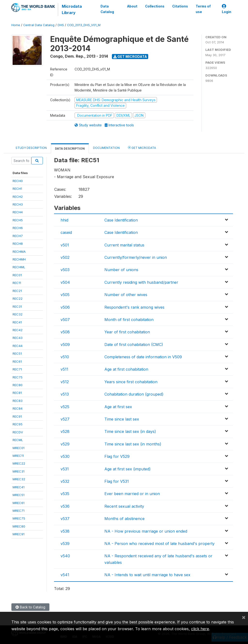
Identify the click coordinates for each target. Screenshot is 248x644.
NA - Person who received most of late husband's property (159, 544)
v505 (65, 295)
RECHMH (19, 259)
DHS (61, 25)
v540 (65, 556)
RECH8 (18, 244)
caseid (66, 232)
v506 (65, 307)
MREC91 (19, 534)
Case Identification (121, 220)
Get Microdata (130, 57)
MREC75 (19, 518)
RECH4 (18, 212)
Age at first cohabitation (126, 369)
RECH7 (18, 236)
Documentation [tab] (106, 148)
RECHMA (19, 252)
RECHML (19, 267)
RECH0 (18, 181)
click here (200, 629)
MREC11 (18, 456)
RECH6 (18, 228)
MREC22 (19, 463)
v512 (65, 382)
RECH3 (18, 204)
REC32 (18, 314)
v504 (65, 282)
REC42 (18, 330)
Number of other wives (126, 295)
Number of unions (121, 270)
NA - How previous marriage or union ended (146, 531)
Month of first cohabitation (129, 320)
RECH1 (17, 189)
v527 (65, 419)
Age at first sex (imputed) (128, 469)
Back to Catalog (30, 607)
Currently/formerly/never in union (136, 257)
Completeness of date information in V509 (143, 357)
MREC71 (19, 511)
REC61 (17, 361)
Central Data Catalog (39, 25)
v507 (65, 320)
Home (16, 25)
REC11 (17, 283)
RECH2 (18, 197)
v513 (65, 394)
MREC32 (19, 479)
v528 (65, 431)
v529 (65, 444)
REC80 (18, 385)
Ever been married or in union (132, 494)
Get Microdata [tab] (142, 148)
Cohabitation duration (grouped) (134, 394)
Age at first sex (118, 407)
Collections (155, 6)
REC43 (18, 338)
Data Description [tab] (70, 149)
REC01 (17, 275)
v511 (64, 369)
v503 (65, 270)
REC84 (18, 408)
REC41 (17, 322)
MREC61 (19, 503)
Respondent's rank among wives (134, 307)
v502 (65, 257)
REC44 (18, 346)
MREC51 (19, 495)
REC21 (17, 291)
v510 (65, 357)
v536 (65, 506)
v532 (65, 481)
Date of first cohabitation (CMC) (134, 345)
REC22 (18, 299)
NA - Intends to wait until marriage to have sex (147, 575)
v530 (65, 456)
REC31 (17, 307)
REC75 (18, 377)
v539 (65, 544)
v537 (65, 519)
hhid (64, 220)
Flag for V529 (117, 456)
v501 (65, 245)
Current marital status (124, 245)
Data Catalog (107, 9)
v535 (65, 494)
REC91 (17, 416)
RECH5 (18, 220)
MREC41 (19, 487)
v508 (65, 332)
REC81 (17, 393)
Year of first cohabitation (127, 332)
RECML (18, 440)
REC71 (17, 369)
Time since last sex (122, 419)
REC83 (18, 401)
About (132, 6)
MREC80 (19, 526)
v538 (65, 531)
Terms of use (203, 9)
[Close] (244, 617)
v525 (65, 407)
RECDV (18, 432)
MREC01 (19, 448)
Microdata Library (72, 9)
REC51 (17, 353)
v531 (65, 469)
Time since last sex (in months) (133, 444)
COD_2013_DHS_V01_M (84, 25)
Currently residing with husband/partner (141, 282)
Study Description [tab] (31, 148)
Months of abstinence (124, 519)
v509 (65, 345)
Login (227, 9)
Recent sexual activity (124, 506)
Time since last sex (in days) (130, 431)
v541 (65, 575)
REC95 (18, 424)
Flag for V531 (117, 481)
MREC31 (19, 471)
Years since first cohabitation (131, 382)
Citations (180, 6)
